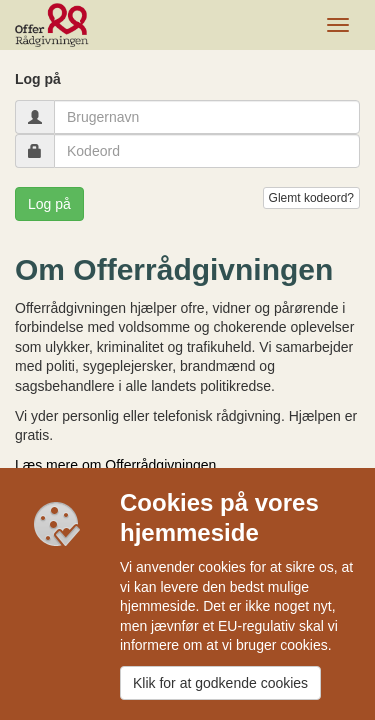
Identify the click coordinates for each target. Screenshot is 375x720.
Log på (49, 204)
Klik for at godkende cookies (220, 683)
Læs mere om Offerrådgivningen (115, 465)
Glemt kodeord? (311, 198)
